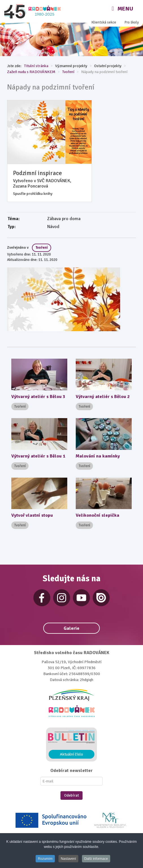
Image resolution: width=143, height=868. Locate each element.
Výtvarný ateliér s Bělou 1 (38, 456)
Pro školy (132, 22)
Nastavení (68, 859)
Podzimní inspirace (37, 173)
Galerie (71, 628)
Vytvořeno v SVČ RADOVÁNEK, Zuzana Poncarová (42, 184)
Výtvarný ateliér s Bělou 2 (103, 397)
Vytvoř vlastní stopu (32, 515)
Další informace (96, 859)
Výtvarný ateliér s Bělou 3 (38, 397)
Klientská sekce (104, 22)
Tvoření (42, 248)
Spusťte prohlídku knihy (33, 194)
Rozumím (45, 859)
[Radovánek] (33, 11)
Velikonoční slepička (97, 515)
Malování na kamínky (98, 456)
